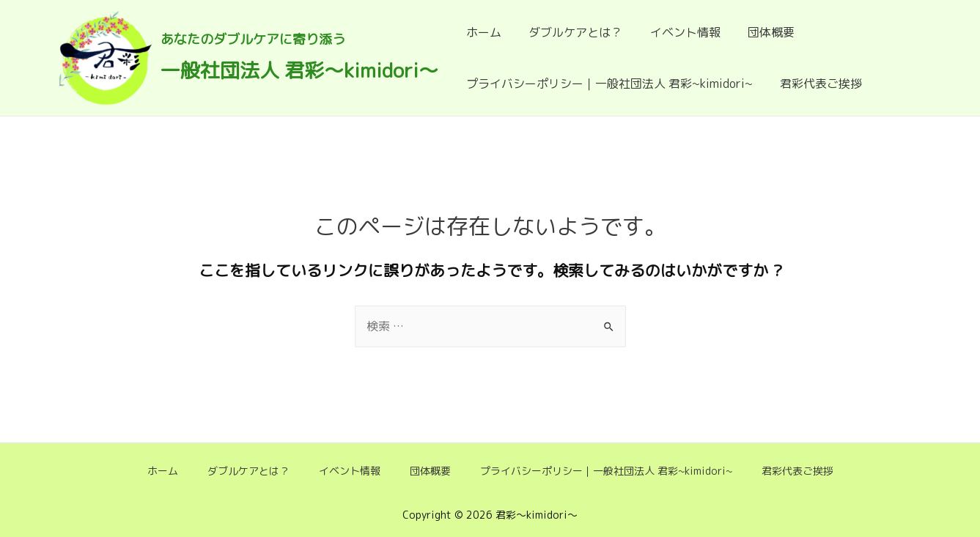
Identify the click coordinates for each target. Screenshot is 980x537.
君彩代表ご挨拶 (816, 84)
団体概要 (758, 32)
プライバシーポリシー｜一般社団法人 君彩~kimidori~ (608, 84)
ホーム (482, 32)
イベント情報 (676, 32)
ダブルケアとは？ (570, 32)
